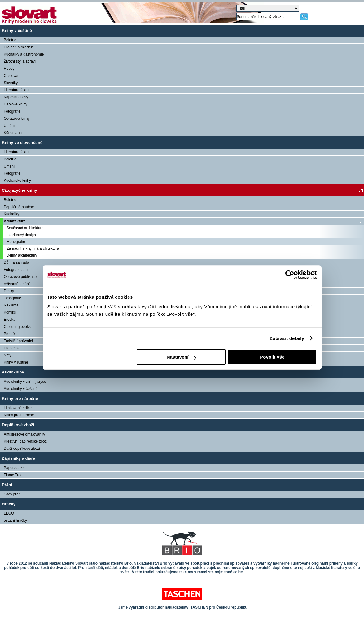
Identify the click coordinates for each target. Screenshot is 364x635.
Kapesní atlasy (16, 97)
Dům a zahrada (16, 262)
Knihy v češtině (17, 31)
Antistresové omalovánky (24, 434)
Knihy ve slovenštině (22, 143)
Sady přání (13, 494)
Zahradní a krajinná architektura (33, 248)
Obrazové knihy (17, 119)
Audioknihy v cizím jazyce (25, 382)
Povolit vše (272, 357)
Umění (9, 126)
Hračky (9, 504)
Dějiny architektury (22, 255)
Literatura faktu (16, 90)
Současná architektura (25, 228)
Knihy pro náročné (20, 398)
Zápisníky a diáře (18, 458)
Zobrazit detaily (287, 338)
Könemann (13, 133)
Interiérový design (21, 235)
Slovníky (11, 83)
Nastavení (181, 357)
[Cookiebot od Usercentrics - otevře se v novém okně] (290, 275)
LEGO (9, 513)
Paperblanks (14, 468)
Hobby (9, 69)
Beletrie (10, 40)
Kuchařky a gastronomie (24, 54)
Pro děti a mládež (18, 47)
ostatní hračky (15, 521)
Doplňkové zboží (18, 425)
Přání (7, 485)
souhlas (128, 307)
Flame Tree (13, 475)
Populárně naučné (19, 207)
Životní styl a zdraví (20, 61)
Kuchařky (11, 214)
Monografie (16, 242)
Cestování (12, 76)
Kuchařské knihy (17, 181)
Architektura (15, 221)
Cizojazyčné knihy (20, 190)
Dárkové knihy (15, 104)
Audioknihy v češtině (21, 389)
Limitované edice (18, 408)
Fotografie (12, 111)
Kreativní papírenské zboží (26, 441)
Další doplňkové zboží (22, 449)
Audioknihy (13, 372)
